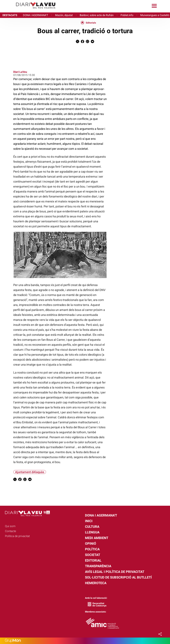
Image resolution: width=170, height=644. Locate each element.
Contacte (11, 531)
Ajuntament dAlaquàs (30, 472)
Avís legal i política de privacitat (115, 572)
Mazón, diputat (64, 15)
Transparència (98, 566)
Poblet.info (127, 15)
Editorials (91, 23)
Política (92, 549)
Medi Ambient (97, 538)
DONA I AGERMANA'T (36, 15)
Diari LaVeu (20, 72)
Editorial (93, 560)
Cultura (92, 527)
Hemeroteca (96, 583)
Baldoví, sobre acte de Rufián (97, 15)
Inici (89, 521)
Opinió (91, 544)
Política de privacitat (17, 536)
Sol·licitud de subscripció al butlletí (118, 577)
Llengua (92, 532)
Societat (93, 555)
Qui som (10, 526)
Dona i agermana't (101, 515)
